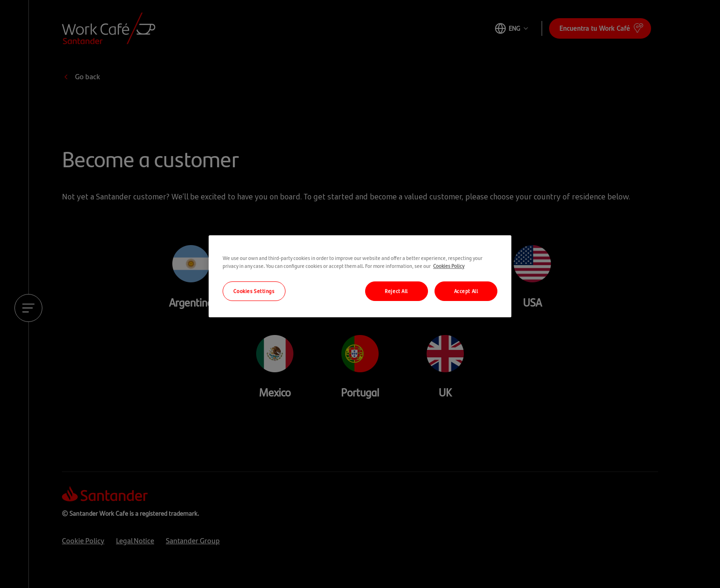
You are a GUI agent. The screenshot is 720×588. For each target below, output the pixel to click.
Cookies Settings (254, 291)
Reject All (396, 291)
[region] (360, 276)
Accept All (466, 291)
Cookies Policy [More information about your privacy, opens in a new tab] (449, 266)
